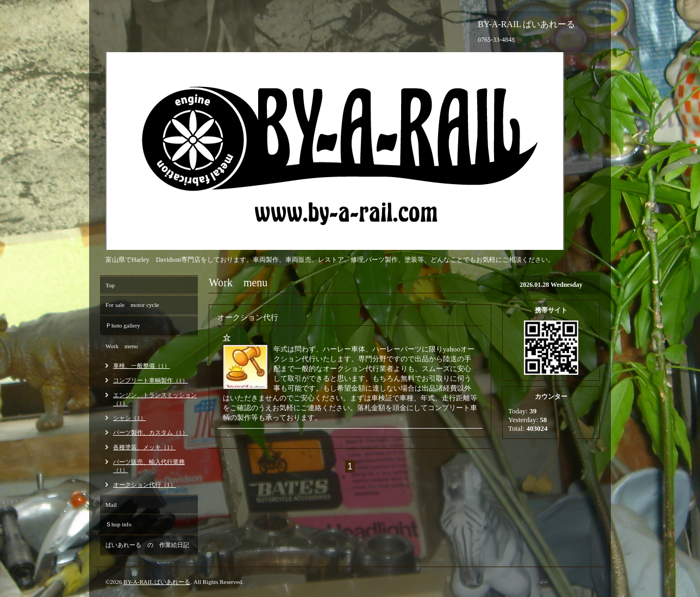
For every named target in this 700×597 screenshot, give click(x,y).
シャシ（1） (130, 418)
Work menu (122, 346)
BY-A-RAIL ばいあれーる (157, 582)
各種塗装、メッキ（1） (145, 447)
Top (110, 285)
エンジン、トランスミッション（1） (155, 399)
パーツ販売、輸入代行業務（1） (149, 466)
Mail (111, 505)
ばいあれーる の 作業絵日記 (147, 545)
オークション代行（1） (145, 485)
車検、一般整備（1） (142, 366)
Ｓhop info (118, 524)
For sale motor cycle (132, 305)
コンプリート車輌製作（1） (151, 380)
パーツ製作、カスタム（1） (151, 432)
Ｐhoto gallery (123, 325)
